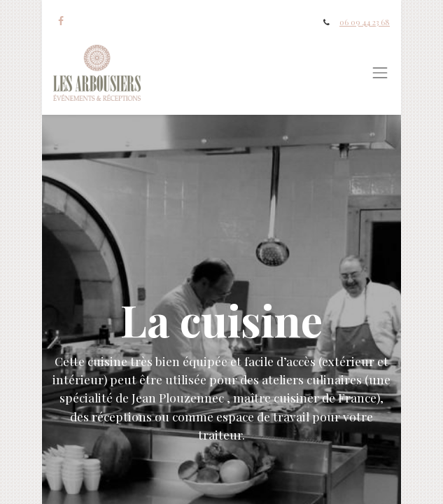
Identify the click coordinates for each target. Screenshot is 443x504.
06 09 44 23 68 (365, 22)
